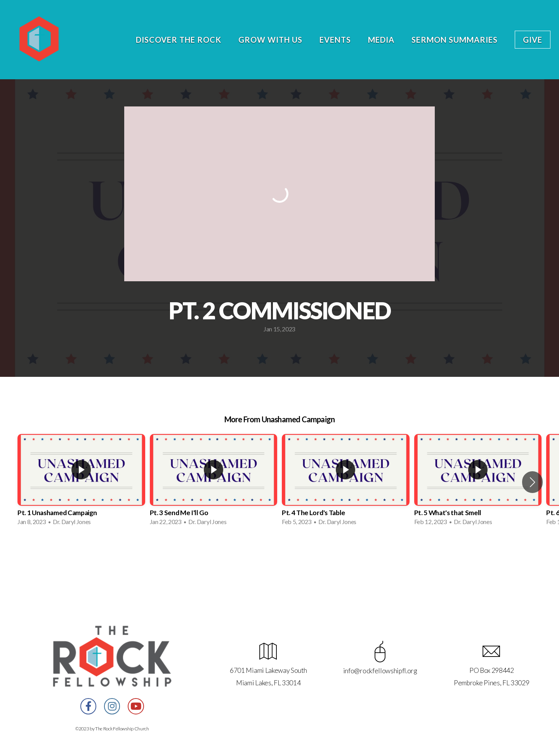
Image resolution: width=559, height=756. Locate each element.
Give (533, 40)
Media (381, 40)
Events (335, 40)
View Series (279, 552)
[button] (532, 482)
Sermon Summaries (455, 40)
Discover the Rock (179, 40)
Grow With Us (270, 40)
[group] (81, 482)
